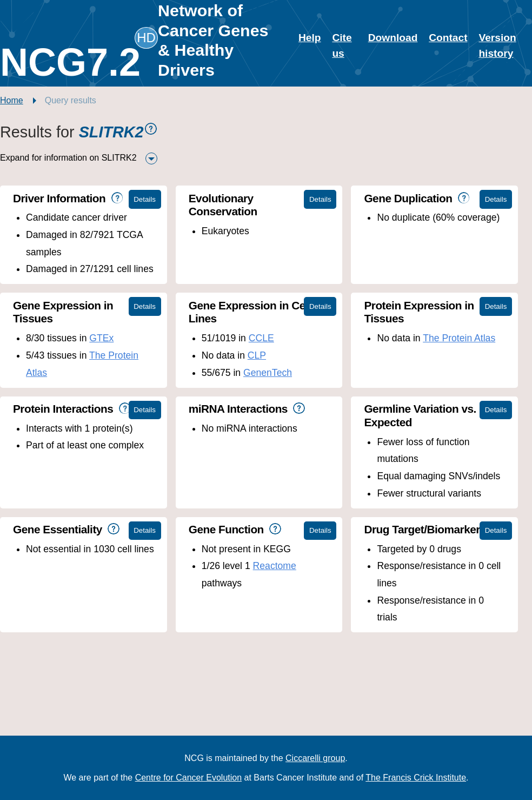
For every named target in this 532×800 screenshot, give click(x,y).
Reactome (275, 566)
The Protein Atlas (459, 338)
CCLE (261, 338)
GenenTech (268, 373)
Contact (448, 38)
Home (12, 100)
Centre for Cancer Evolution (188, 778)
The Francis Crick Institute (416, 778)
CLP (257, 355)
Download (393, 38)
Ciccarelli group (315, 758)
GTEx (101, 338)
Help (310, 38)
